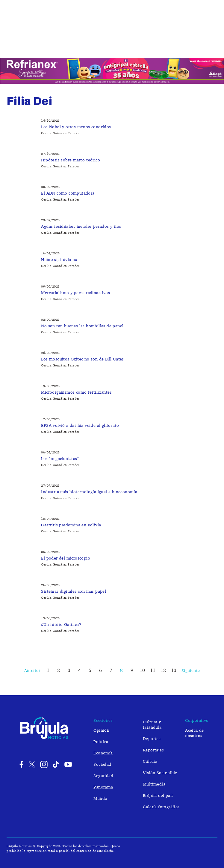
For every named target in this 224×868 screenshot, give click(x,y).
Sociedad (88, 46)
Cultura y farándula (149, 46)
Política (41, 46)
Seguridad (113, 46)
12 (163, 670)
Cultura (150, 761)
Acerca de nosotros (195, 733)
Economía (64, 46)
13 (174, 670)
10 (142, 670)
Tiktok (56, 764)
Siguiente (191, 670)
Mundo (182, 46)
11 (153, 670)
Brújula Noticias (112, 17)
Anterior (32, 670)
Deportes (203, 46)
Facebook (20, 764)
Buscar (212, 59)
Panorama (103, 787)
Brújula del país (158, 795)
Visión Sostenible (160, 773)
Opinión (20, 46)
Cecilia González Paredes (60, 133)
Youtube (68, 764)
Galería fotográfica (161, 807)
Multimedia (154, 784)
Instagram (44, 764)
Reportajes (153, 750)
